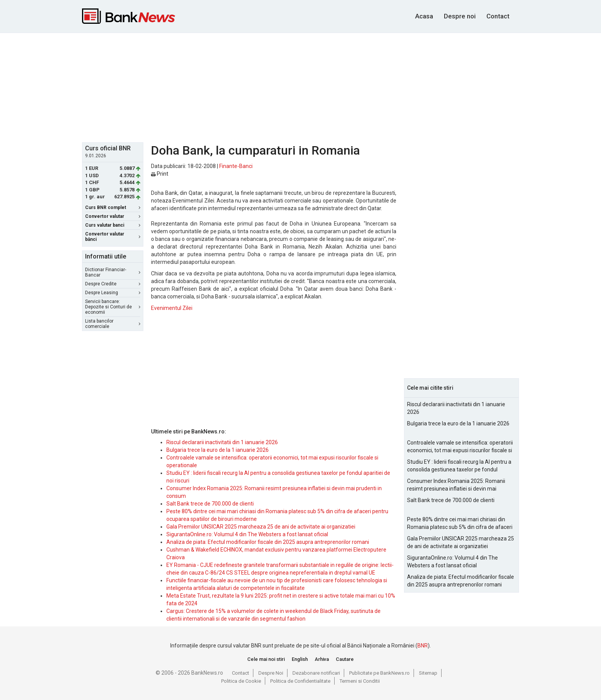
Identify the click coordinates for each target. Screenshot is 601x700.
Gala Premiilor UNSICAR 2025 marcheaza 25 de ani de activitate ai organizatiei (261, 527)
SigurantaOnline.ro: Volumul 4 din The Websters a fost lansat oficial (247, 534)
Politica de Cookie (241, 681)
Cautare (345, 659)
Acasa (424, 16)
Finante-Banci (236, 166)
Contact (498, 16)
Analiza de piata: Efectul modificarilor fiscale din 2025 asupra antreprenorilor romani (268, 542)
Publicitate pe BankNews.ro (379, 673)
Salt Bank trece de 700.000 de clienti (210, 504)
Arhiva (322, 659)
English (300, 659)
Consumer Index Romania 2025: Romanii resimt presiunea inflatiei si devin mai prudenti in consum (456, 485)
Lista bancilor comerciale (113, 324)
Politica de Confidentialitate (300, 681)
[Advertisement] (300, 87)
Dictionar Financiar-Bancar (113, 272)
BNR (423, 646)
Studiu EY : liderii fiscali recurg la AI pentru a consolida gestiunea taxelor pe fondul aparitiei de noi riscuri (459, 466)
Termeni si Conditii (360, 681)
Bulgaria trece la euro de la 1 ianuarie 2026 (218, 450)
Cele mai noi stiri (266, 659)
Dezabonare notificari (316, 673)
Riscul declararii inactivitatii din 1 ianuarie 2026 (222, 442)
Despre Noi (271, 673)
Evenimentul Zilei (172, 308)
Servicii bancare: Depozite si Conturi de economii (113, 307)
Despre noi (460, 16)
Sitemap (428, 673)
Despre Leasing (113, 293)
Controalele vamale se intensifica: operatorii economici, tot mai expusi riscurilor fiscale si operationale (460, 447)
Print (160, 174)
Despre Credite (113, 284)
